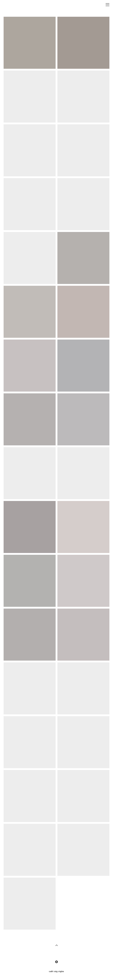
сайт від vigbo (56, 972)
